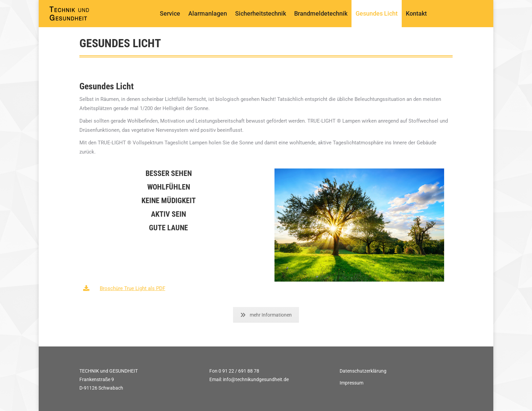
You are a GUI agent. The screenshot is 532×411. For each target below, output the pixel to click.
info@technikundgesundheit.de (256, 379)
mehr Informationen (266, 315)
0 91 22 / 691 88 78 (239, 371)
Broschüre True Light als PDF (132, 288)
